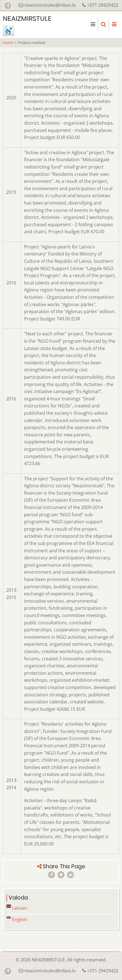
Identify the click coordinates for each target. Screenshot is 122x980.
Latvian (17, 908)
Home (8, 42)
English (17, 920)
